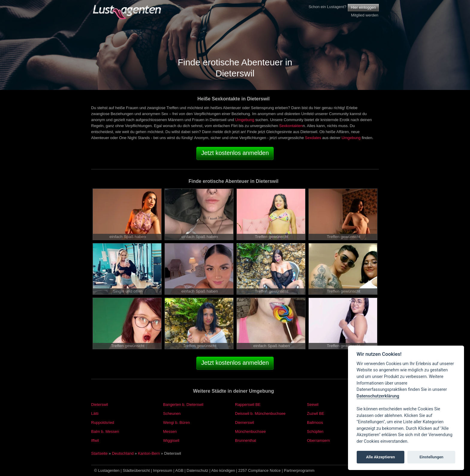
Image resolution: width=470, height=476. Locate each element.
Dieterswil (100, 405)
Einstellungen (431, 457)
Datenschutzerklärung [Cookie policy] (378, 396)
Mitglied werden (365, 15)
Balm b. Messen (105, 431)
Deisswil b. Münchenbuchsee (260, 414)
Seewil (313, 405)
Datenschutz (198, 470)
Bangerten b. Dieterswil (183, 405)
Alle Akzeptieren (380, 457)
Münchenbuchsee (250, 431)
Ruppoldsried (103, 422)
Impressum (162, 470)
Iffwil (95, 440)
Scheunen (172, 414)
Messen (170, 431)
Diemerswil (245, 422)
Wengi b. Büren (176, 422)
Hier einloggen (363, 7)
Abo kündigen (223, 470)
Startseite (99, 453)
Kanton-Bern (149, 453)
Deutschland (123, 453)
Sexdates (313, 138)
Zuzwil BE (316, 414)
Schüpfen (315, 431)
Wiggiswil (171, 440)
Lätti (95, 414)
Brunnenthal (245, 440)
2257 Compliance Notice (260, 470)
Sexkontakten (291, 126)
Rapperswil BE (248, 405)
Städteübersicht (136, 470)
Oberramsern (318, 440)
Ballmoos (315, 422)
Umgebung (245, 120)
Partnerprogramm (299, 470)
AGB (179, 470)
